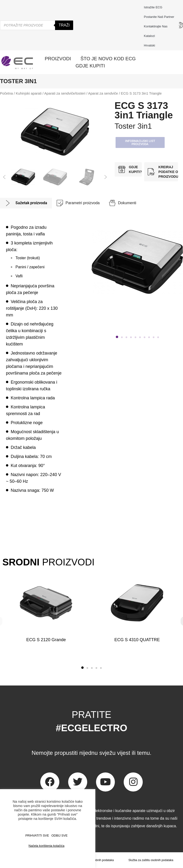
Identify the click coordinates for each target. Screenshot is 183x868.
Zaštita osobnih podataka (98, 860)
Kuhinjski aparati (29, 93)
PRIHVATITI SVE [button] (37, 835)
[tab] (26, 203)
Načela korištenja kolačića (46, 846)
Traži (64, 25)
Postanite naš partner (159, 17)
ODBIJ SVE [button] (60, 835)
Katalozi (149, 36)
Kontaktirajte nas (157, 26)
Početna (6, 93)
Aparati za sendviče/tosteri (65, 93)
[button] (4, 177)
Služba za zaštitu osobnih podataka (151, 860)
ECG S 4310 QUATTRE (137, 640)
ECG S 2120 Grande (46, 640)
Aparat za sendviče (103, 93)
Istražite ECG (153, 7)
